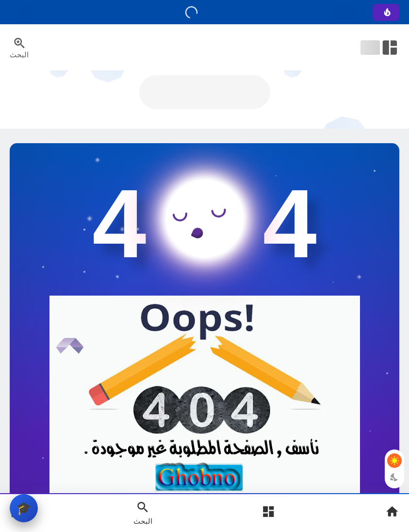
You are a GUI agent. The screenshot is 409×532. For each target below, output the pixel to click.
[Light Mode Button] (394, 461)
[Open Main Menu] (268, 513)
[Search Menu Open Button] (19, 48)
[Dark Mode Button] (394, 477)
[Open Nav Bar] (380, 48)
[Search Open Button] (143, 513)
